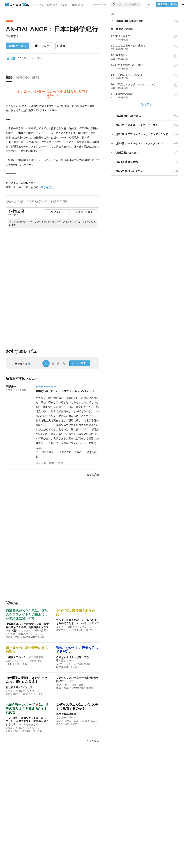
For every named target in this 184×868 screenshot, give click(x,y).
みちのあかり (31, 724)
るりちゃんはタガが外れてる (72, 657)
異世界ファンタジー (29, 634)
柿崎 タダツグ (90, 623)
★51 (58, 721)
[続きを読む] (52, 147)
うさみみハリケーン (67, 717)
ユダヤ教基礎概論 (66, 714)
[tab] (10, 78)
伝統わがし (27, 687)
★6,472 (60, 627)
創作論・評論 (72, 721)
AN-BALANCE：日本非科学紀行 (52, 29)
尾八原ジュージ (65, 660)
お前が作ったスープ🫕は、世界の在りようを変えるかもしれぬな (27, 708)
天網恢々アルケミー (17, 657)
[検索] (114, 4)
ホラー (69, 664)
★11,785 (10, 634)
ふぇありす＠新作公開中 (35, 630)
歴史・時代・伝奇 (74, 685)
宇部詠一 (11, 387)
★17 (58, 685)
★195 (9, 691)
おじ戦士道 (12, 687)
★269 (59, 664)
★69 (8, 661)
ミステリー (20, 661)
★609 (9, 728)
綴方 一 (73, 681)
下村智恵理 (12, 36)
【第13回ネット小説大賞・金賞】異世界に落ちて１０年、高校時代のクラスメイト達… (27, 627)
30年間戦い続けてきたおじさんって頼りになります (27, 680)
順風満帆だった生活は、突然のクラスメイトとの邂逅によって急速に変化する (27, 615)
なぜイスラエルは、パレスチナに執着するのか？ (77, 707)
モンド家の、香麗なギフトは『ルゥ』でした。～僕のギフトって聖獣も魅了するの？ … (27, 721)
